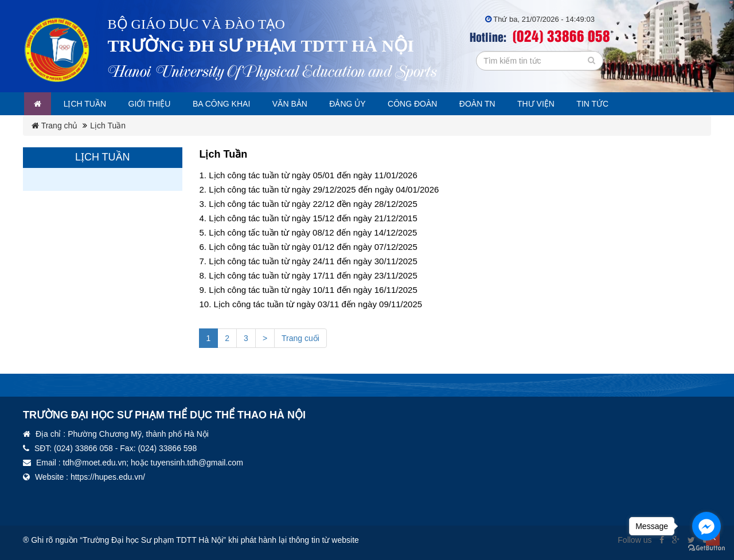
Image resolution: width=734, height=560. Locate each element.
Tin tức (627, 104)
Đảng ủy (368, 104)
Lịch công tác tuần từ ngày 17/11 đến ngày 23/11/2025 (313, 275)
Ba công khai (235, 104)
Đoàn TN (506, 104)
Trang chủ (54, 126)
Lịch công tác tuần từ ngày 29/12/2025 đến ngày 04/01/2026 (324, 189)
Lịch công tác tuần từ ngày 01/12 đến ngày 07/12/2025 (313, 247)
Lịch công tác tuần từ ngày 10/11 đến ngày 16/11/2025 (313, 290)
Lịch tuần (90, 104)
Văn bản (307, 104)
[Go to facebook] (706, 526)
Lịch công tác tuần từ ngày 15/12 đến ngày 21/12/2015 (313, 218)
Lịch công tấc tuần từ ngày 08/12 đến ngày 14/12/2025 (313, 232)
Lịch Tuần (108, 126)
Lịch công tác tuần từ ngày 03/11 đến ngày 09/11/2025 (318, 304)
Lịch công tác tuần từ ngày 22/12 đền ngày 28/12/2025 (313, 204)
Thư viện (567, 104)
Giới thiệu (158, 104)
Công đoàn (437, 104)
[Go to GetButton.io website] (706, 548)
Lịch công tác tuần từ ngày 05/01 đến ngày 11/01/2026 (313, 175)
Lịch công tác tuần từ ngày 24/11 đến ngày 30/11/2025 (313, 261)
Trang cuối (300, 338)
